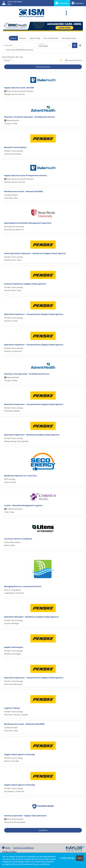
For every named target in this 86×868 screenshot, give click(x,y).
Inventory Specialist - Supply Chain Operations (25, 816)
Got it (80, 858)
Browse (23, 38)
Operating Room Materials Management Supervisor (28, 223)
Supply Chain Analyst (14, 647)
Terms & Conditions (23, 848)
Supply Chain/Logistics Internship (19, 754)
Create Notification (74, 60)
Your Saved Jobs (69, 38)
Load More (43, 830)
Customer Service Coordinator (18, 539)
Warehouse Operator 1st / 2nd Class (20, 476)
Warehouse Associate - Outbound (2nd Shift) (24, 724)
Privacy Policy (9, 851)
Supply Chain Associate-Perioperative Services (25, 175)
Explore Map (35, 38)
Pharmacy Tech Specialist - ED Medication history (27, 374)
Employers (78, 3)
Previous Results (43, 67)
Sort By (7, 60)
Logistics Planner (12, 708)
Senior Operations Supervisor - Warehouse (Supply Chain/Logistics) (35, 253)
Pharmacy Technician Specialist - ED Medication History (29, 117)
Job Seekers (62, 3)
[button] (80, 45)
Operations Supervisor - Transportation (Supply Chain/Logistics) (34, 314)
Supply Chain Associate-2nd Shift (19, 88)
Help (6, 848)
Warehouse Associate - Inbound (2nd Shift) (23, 191)
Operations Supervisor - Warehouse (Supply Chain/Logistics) (32, 435)
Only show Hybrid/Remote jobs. (20, 50)
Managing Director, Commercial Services (23, 586)
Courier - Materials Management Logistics (23, 505)
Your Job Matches (51, 38)
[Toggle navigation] (66, 13)
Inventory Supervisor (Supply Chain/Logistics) (25, 284)
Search (13, 38)
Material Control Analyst (15, 147)
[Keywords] (20, 45)
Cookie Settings (67, 858)
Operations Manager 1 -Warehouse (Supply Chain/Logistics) (31, 617)
